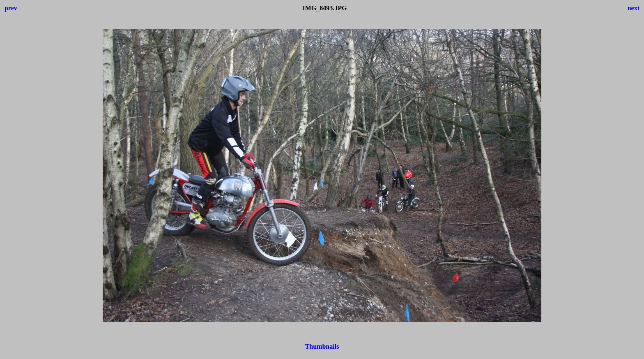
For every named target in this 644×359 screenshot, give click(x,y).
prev (11, 8)
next (634, 8)
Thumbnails (322, 346)
